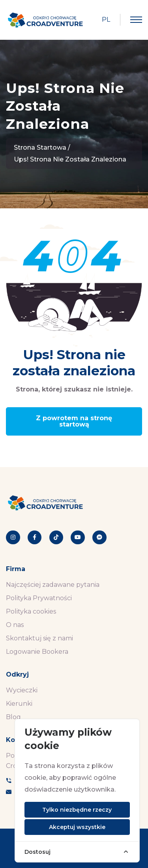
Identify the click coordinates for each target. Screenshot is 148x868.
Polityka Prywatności (39, 598)
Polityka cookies (31, 611)
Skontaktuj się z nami (39, 638)
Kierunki (19, 704)
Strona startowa (40, 147)
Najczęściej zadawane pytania (53, 585)
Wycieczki (22, 690)
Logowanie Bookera (37, 652)
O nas (15, 625)
